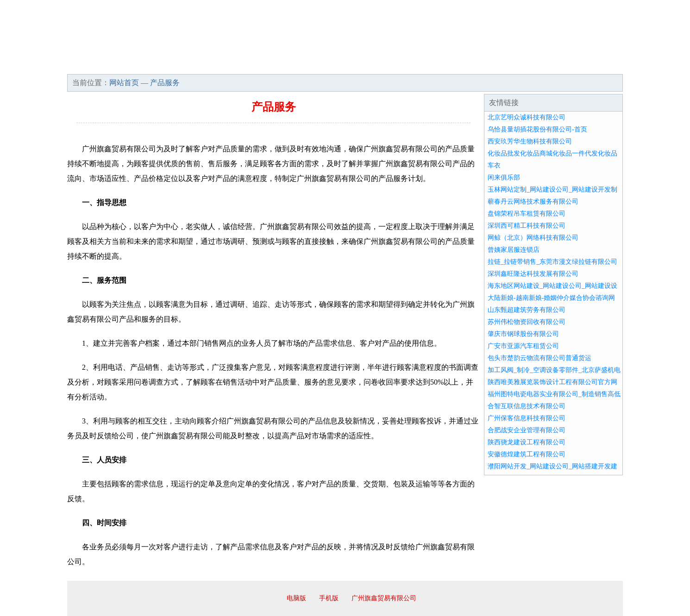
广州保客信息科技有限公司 (527, 418)
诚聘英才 (430, 65)
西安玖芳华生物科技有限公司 (530, 141)
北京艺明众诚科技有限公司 (527, 117)
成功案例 (319, 65)
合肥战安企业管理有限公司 (527, 430)
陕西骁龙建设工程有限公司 (527, 442)
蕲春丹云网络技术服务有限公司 (533, 202)
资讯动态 (541, 65)
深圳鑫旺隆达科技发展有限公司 (533, 274)
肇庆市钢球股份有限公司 (523, 334)
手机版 (329, 598)
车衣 (494, 165)
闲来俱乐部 (504, 177)
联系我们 (486, 65)
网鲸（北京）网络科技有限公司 (533, 238)
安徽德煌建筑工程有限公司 (527, 454)
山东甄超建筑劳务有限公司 (527, 310)
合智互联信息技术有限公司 (527, 406)
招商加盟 (375, 65)
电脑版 (296, 598)
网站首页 (97, 65)
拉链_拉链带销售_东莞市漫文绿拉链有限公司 (552, 262)
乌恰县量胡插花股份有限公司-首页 (537, 129)
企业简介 (152, 65)
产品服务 (263, 65)
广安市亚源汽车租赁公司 (523, 346)
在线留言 (597, 65)
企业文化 (208, 65)
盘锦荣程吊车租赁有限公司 (527, 214)
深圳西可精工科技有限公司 (527, 226)
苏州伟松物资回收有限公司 (527, 322)
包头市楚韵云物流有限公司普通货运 (539, 358)
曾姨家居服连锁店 (514, 250)
